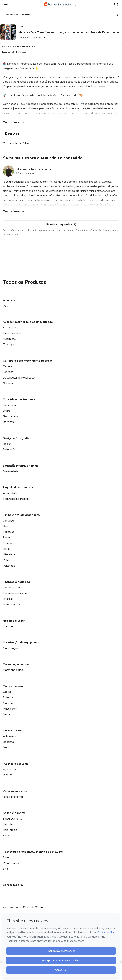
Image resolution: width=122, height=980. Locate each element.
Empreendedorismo (15, 593)
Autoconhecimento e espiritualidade (28, 322)
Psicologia (9, 566)
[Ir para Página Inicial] (60, 4)
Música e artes (13, 731)
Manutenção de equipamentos (23, 643)
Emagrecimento (12, 819)
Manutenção (10, 648)
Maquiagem (10, 709)
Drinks (7, 411)
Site (5, 869)
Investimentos (12, 604)
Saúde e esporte (14, 813)
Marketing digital (13, 670)
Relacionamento (13, 797)
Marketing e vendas (16, 664)
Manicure (8, 703)
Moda (6, 714)
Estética (8, 697)
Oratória (8, 383)
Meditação (9, 339)
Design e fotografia (16, 438)
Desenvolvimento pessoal (19, 378)
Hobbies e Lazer (14, 621)
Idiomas (8, 543)
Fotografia (9, 449)
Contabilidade (11, 588)
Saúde (7, 836)
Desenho (8, 742)
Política (7, 560)
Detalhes (12, 134)
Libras (7, 549)
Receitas (8, 422)
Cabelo (7, 692)
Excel (6, 857)
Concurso (8, 521)
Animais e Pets (13, 300)
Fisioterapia (10, 830)
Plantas (8, 775)
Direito (7, 526)
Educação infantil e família (21, 466)
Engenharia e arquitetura (20, 488)
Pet (5, 306)
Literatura (9, 554)
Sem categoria (13, 885)
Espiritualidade (12, 333)
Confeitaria (9, 405)
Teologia (8, 345)
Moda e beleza (13, 686)
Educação (9, 532)
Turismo (8, 626)
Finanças (8, 599)
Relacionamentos (15, 791)
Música (7, 748)
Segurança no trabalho (17, 499)
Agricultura (10, 769)
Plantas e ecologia (16, 764)
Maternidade (11, 471)
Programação (11, 863)
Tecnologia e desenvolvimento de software (33, 852)
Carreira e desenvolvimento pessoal (28, 361)
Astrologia (9, 328)
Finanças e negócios (16, 582)
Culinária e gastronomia (19, 399)
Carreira (7, 366)
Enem (6, 538)
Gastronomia (11, 416)
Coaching (8, 372)
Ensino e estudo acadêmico (21, 515)
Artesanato (10, 736)
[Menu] (6, 4)
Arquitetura (10, 493)
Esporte (8, 824)
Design (7, 444)
